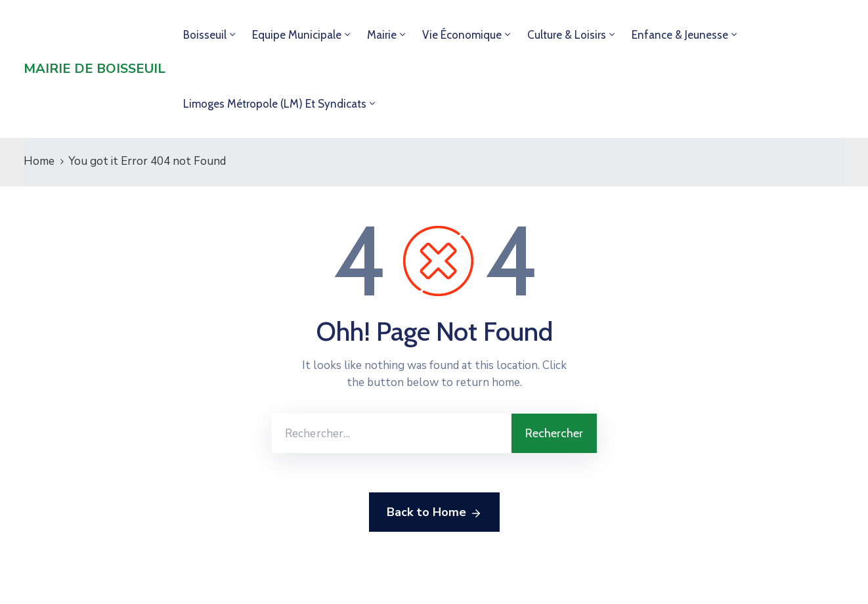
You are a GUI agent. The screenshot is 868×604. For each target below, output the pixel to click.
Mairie (382, 35)
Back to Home (434, 513)
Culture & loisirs (567, 35)
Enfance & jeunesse (680, 35)
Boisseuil (205, 35)
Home (39, 161)
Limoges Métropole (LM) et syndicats (275, 104)
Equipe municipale (297, 35)
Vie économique (462, 35)
